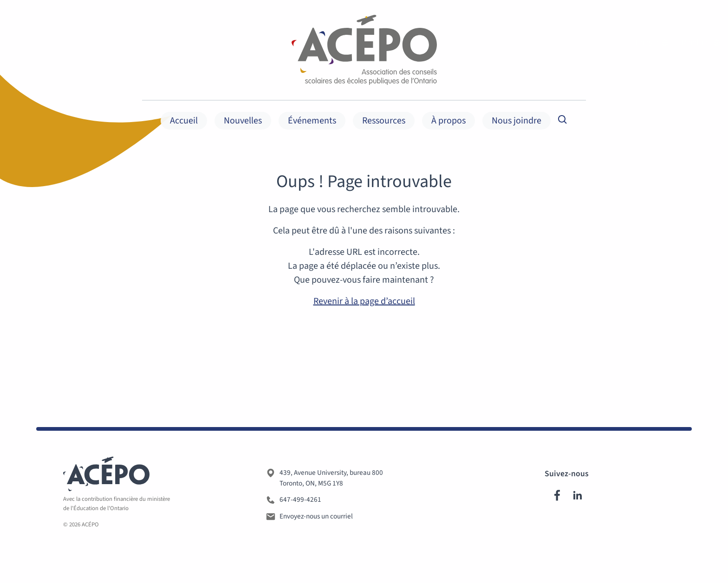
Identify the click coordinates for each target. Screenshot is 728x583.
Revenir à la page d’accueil (364, 301)
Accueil (184, 121)
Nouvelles (243, 121)
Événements (312, 121)
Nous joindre (517, 121)
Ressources (384, 121)
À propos (448, 121)
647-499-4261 (300, 502)
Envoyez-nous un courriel (316, 519)
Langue (652, 43)
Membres (701, 43)
